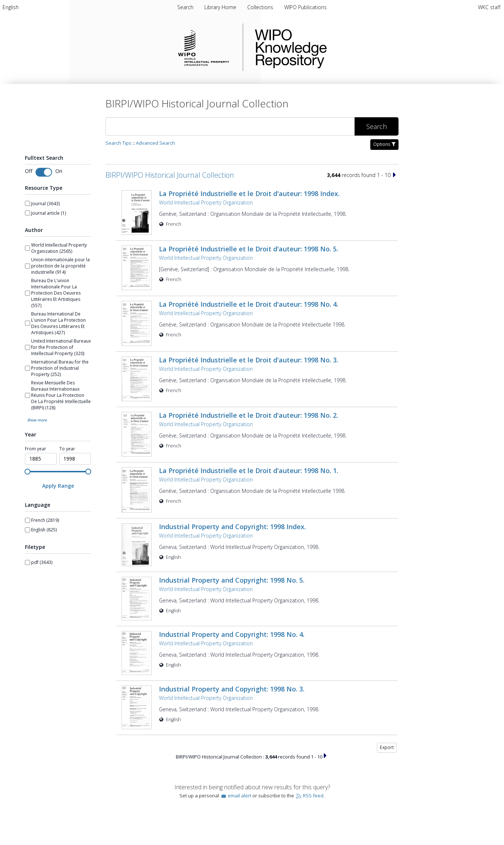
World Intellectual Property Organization (206, 202)
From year (36, 449)
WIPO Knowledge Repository (321, 47)
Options (384, 144)
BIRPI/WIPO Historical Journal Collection (170, 175)
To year (67, 449)
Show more (37, 420)
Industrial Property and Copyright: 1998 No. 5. (232, 580)
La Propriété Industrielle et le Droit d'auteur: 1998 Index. (249, 193)
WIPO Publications (305, 7)
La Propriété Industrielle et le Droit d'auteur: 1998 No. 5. (249, 249)
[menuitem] (11, 7)
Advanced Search (155, 143)
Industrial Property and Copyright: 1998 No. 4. (232, 634)
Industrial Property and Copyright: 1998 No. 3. (232, 689)
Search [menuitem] (185, 7)
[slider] (27, 472)
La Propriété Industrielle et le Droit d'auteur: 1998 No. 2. (249, 415)
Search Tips (118, 143)
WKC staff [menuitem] (489, 7)
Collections (261, 7)
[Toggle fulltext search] (44, 172)
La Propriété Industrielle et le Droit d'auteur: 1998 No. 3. (249, 360)
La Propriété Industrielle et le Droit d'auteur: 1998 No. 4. (249, 304)
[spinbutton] (41, 459)
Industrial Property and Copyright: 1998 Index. (232, 527)
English (11, 7)
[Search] (230, 126)
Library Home (221, 7)
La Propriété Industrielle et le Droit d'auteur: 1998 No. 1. (249, 471)
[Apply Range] (58, 486)
